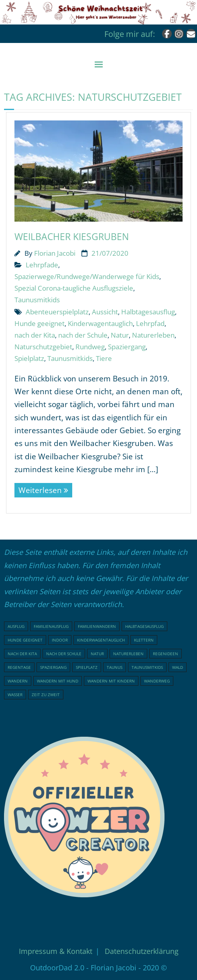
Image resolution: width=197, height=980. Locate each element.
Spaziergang (127, 347)
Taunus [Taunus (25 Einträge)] (115, 667)
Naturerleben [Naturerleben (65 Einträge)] (128, 654)
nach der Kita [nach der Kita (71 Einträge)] (22, 654)
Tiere (104, 358)
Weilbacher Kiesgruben (72, 236)
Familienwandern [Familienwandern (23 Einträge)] (97, 626)
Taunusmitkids (37, 300)
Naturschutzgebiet (43, 347)
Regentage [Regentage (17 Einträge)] (19, 667)
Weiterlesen (40, 490)
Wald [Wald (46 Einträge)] (178, 667)
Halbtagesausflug (148, 312)
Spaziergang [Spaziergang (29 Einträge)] (53, 667)
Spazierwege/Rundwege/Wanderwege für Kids (87, 276)
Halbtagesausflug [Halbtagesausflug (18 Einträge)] (144, 626)
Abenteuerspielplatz (57, 312)
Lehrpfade (42, 265)
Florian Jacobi (55, 253)
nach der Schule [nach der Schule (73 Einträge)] (64, 654)
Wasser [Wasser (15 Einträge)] (15, 695)
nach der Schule (83, 335)
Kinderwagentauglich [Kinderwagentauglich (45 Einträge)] (101, 640)
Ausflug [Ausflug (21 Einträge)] (16, 626)
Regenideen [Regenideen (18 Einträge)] (166, 654)
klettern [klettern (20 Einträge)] (144, 640)
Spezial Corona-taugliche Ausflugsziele (74, 288)
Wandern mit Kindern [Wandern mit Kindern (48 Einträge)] (111, 681)
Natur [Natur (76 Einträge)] (97, 654)
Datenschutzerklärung (142, 951)
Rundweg (90, 347)
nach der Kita (35, 335)
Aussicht (105, 312)
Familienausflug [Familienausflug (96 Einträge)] (51, 626)
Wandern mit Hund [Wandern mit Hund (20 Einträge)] (58, 681)
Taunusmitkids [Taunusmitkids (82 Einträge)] (147, 667)
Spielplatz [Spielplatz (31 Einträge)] (87, 667)
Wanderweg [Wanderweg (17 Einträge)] (157, 681)
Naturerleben (153, 335)
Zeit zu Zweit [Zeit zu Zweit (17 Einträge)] (46, 695)
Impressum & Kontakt (56, 951)
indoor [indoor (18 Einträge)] (60, 640)
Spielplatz (29, 358)
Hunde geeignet (40, 323)
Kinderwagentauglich (100, 323)
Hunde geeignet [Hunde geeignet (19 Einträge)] (25, 640)
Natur (120, 335)
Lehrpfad (150, 323)
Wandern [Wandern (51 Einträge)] (18, 681)
